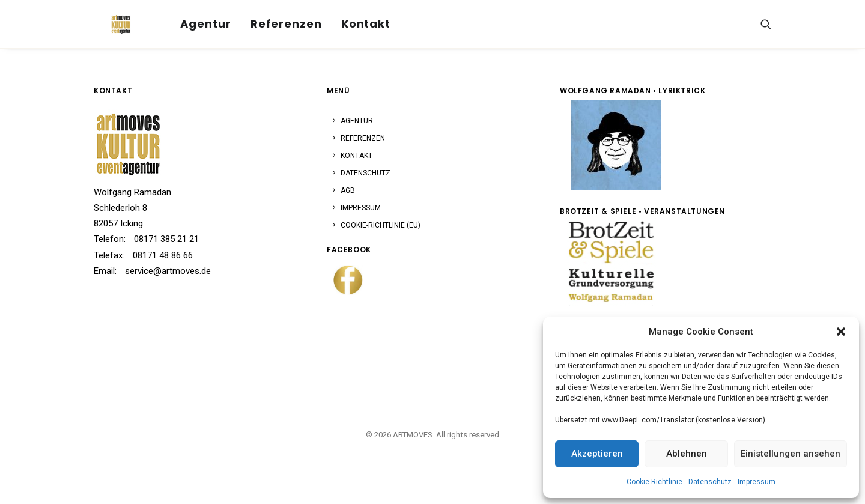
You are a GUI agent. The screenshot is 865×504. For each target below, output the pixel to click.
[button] (841, 332)
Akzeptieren (597, 454)
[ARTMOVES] (109, 20)
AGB (348, 190)
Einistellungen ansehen (791, 454)
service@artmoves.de (168, 271)
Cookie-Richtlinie (654, 482)
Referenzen (270, 20)
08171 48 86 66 (163, 255)
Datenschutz (710, 482)
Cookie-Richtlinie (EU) (381, 225)
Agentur (190, 20)
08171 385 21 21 (166, 239)
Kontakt (350, 20)
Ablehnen (687, 454)
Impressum (757, 482)
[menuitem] (190, 20)
